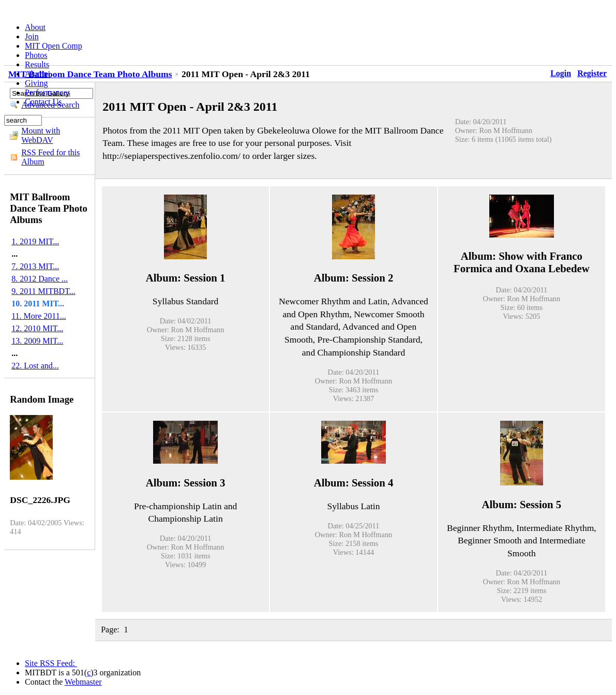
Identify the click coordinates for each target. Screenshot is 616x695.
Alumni (37, 74)
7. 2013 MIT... (35, 266)
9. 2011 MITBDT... (43, 291)
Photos (36, 55)
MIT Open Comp (54, 46)
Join (32, 36)
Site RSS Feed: (51, 663)
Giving (36, 83)
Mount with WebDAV (41, 135)
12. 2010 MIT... (37, 328)
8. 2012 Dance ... (40, 279)
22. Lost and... (35, 366)
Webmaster (83, 682)
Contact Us (43, 102)
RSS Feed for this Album (50, 157)
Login (561, 73)
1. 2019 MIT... (35, 241)
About (35, 27)
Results (37, 64)
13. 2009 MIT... (37, 341)
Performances (48, 92)
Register (592, 73)
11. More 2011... (39, 316)
